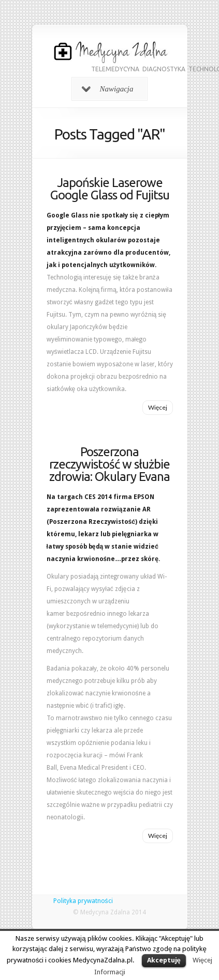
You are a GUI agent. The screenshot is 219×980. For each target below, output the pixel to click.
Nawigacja (107, 89)
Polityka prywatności (83, 901)
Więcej (158, 407)
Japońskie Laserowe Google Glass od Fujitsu (110, 189)
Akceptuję (164, 960)
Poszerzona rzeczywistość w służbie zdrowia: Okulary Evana (109, 464)
